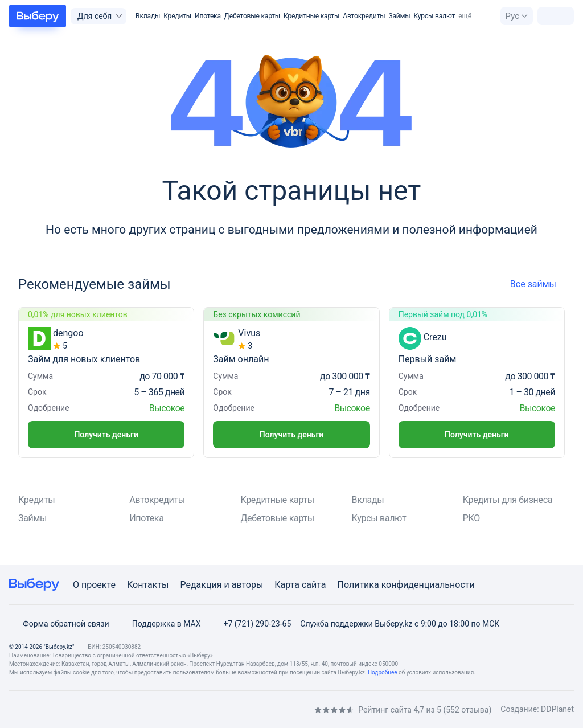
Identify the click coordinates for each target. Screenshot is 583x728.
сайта (314, 585)
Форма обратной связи (59, 624)
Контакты (148, 585)
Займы (399, 16)
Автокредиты (364, 16)
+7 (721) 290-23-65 (250, 624)
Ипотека (208, 16)
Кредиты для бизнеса (508, 500)
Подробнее (383, 672)
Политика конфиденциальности (406, 585)
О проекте (94, 585)
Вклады (148, 16)
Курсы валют (435, 16)
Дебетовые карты (252, 16)
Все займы (537, 284)
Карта (287, 585)
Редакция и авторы (221, 585)
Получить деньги (106, 435)
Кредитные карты (311, 16)
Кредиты (177, 16)
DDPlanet (557, 709)
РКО (471, 518)
